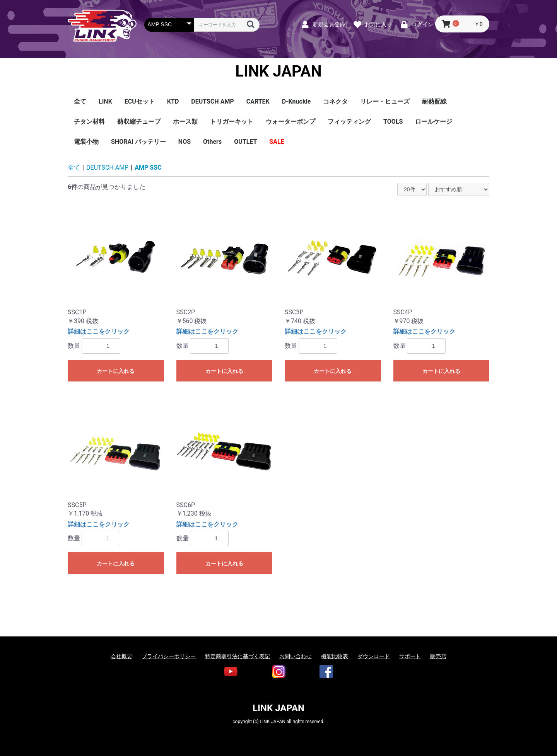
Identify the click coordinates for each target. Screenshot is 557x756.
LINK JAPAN (278, 72)
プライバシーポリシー (169, 656)
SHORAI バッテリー (138, 142)
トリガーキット (232, 122)
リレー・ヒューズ (385, 101)
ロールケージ (434, 122)
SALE (277, 142)
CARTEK (258, 101)
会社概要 (121, 656)
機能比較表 (335, 656)
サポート (410, 656)
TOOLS (393, 122)
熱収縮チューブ (139, 122)
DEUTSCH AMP (212, 101)
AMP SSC (148, 168)
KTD (173, 101)
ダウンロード (374, 656)
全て (80, 101)
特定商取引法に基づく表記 (237, 656)
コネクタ (335, 101)
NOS (185, 142)
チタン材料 (89, 122)
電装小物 (86, 142)
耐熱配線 (434, 101)
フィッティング (349, 122)
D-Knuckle (296, 101)
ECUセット (140, 101)
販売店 (438, 656)
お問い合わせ (296, 656)
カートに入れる (116, 371)
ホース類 (185, 122)
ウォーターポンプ (290, 122)
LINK (105, 101)
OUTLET (245, 142)
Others (212, 142)
